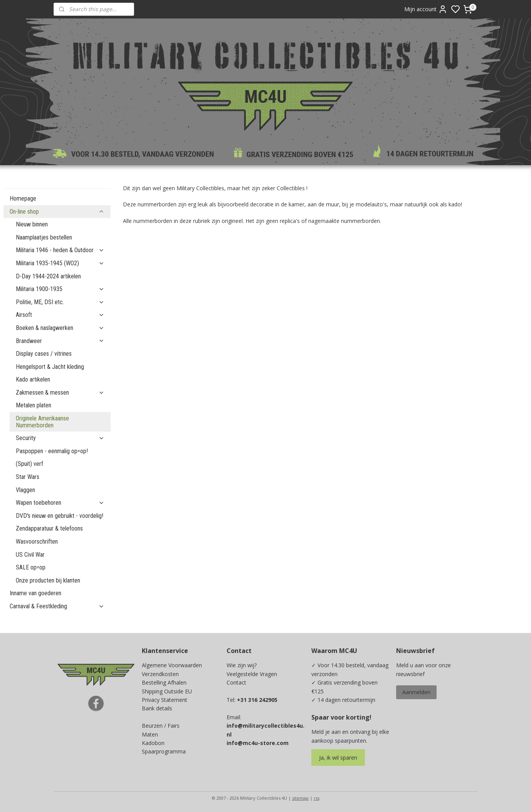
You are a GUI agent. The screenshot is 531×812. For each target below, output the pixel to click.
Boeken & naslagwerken (60, 328)
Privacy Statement (165, 700)
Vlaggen (25, 490)
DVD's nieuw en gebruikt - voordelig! (60, 516)
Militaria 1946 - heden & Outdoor (60, 250)
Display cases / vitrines (44, 354)
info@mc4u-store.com (258, 743)
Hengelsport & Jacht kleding (50, 367)
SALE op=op (31, 567)
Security (60, 438)
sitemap (300, 798)
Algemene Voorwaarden (172, 665)
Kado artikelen (33, 379)
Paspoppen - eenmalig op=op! (52, 451)
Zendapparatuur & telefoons (49, 528)
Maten (150, 734)
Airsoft (60, 315)
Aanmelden (416, 692)
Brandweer (60, 341)
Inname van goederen (35, 593)
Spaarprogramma (164, 751)
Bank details (157, 708)
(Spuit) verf (29, 464)
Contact (236, 682)
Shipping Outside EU (167, 691)
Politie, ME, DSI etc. (60, 302)
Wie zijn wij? (242, 665)
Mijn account (426, 9)
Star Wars (28, 477)
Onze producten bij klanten (48, 580)
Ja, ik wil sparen (338, 758)
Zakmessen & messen (60, 393)
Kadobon (153, 743)
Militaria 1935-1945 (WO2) (60, 263)
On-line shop (57, 212)
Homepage (23, 198)
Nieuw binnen (32, 224)
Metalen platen (34, 405)
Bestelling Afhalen (164, 682)
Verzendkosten (160, 674)
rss (317, 798)
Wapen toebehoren (60, 503)
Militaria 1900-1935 (60, 289)
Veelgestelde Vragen (252, 674)
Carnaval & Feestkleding (57, 606)
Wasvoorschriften (37, 542)
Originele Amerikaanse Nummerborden (42, 422)
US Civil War (30, 555)
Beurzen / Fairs (161, 726)
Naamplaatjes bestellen (44, 237)
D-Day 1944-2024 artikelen (48, 276)
